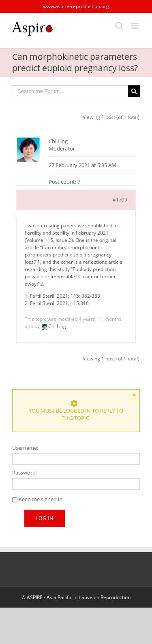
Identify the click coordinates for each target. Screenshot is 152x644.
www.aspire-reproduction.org (76, 6)
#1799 (120, 200)
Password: (25, 472)
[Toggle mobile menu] (136, 26)
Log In (45, 518)
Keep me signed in (41, 499)
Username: (25, 448)
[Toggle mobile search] (119, 26)
